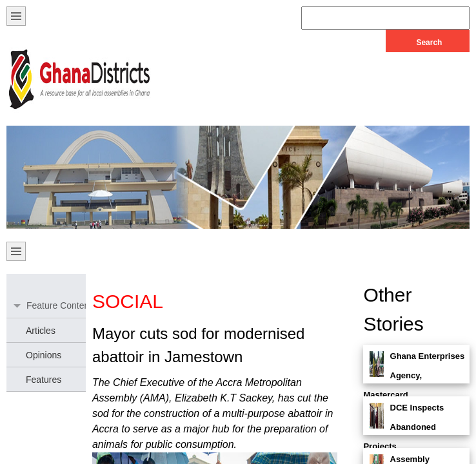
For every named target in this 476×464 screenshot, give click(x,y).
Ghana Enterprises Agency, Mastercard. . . (414, 375)
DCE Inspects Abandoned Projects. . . (403, 427)
